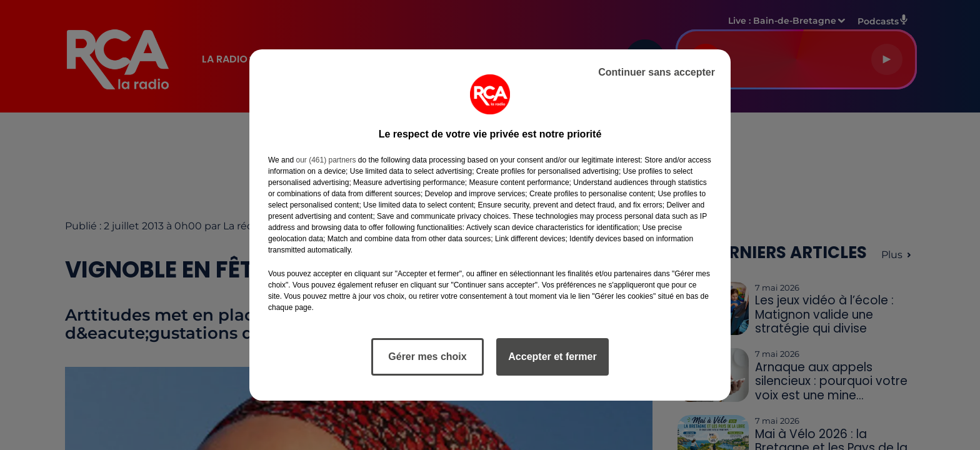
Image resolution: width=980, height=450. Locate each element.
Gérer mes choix (427, 357)
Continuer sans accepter (657, 72)
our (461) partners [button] (326, 160)
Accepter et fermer (552, 357)
